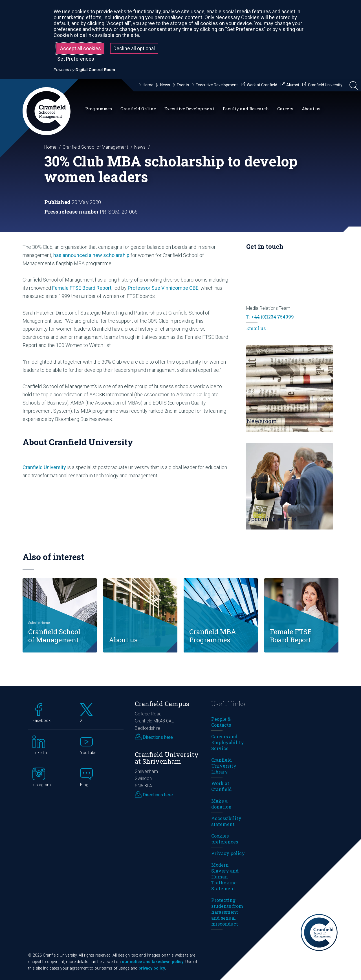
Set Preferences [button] (76, 59)
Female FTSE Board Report (82, 288)
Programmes (99, 109)
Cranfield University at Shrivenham (167, 758)
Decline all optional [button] (134, 48)
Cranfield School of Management (95, 147)
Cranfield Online (138, 109)
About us (311, 109)
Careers (285, 109)
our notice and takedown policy (153, 962)
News (140, 147)
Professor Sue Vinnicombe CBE (163, 288)
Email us (256, 328)
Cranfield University (44, 467)
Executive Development (189, 109)
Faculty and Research (246, 109)
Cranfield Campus (162, 704)
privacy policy (152, 968)
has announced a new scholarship (91, 255)
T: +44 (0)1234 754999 (270, 317)
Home (50, 147)
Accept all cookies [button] (81, 48)
